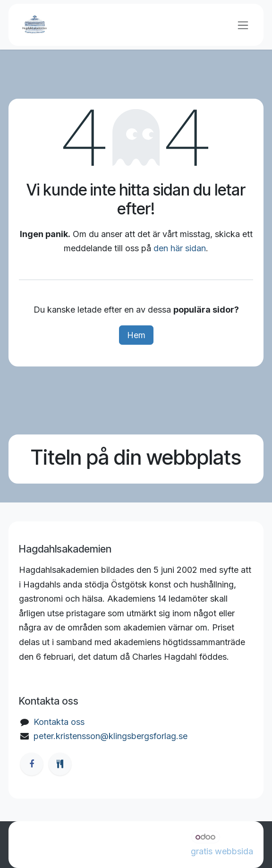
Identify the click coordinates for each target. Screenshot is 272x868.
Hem (136, 335)
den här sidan (180, 248)
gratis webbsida (222, 851)
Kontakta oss (59, 722)
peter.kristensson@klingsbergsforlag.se (110, 736)
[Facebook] (32, 764)
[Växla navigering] (243, 25)
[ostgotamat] (60, 764)
